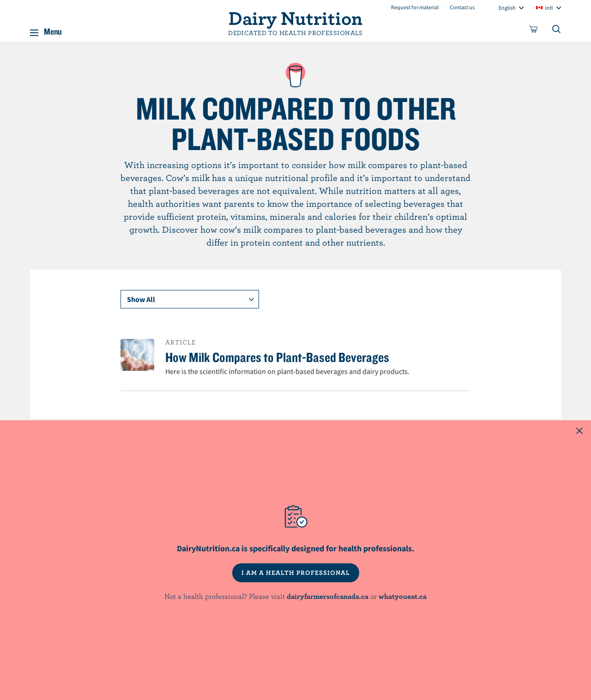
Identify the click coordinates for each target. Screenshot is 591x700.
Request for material (415, 7)
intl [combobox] (549, 8)
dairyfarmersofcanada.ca (328, 596)
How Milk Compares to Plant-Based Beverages (277, 357)
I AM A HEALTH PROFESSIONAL (296, 573)
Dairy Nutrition (295, 18)
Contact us (462, 7)
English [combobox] (507, 8)
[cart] (534, 31)
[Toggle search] (557, 31)
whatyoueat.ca (403, 596)
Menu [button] (53, 30)
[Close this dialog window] (579, 432)
